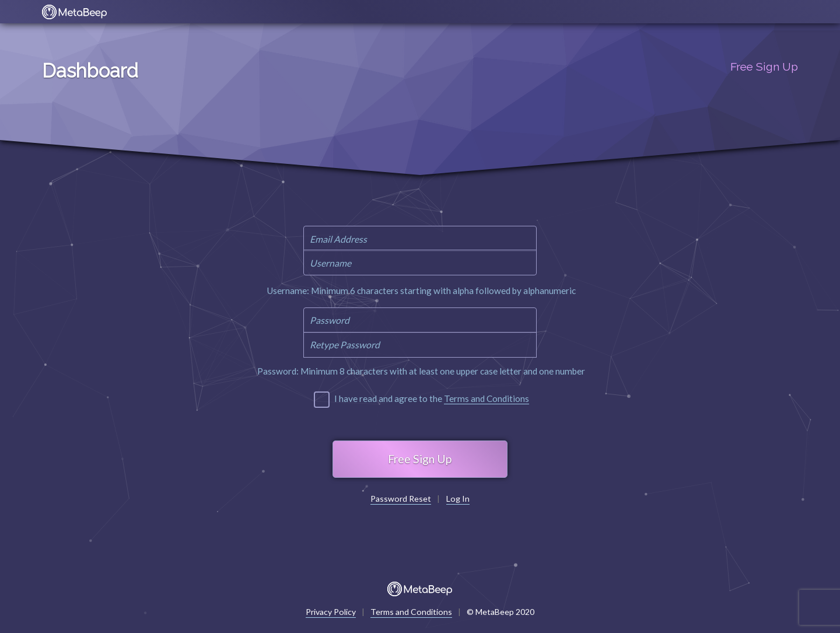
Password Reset (401, 499)
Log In (458, 499)
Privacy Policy (331, 612)
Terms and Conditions (487, 398)
